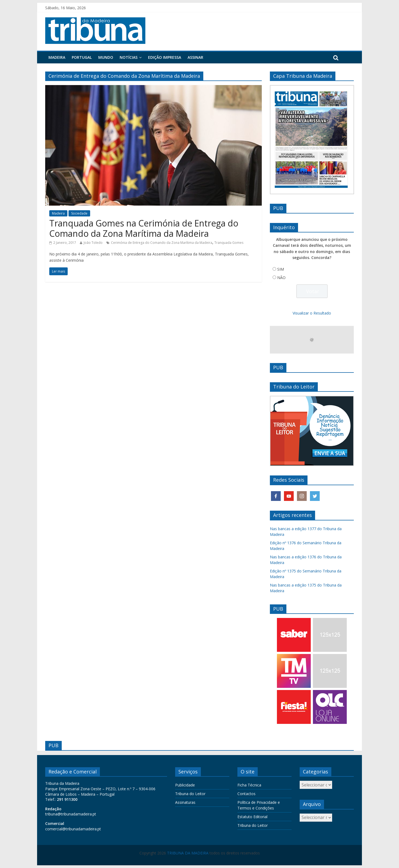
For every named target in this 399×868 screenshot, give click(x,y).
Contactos (246, 794)
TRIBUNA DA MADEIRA (188, 853)
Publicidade (185, 785)
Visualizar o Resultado (312, 313)
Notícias (129, 57)
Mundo (106, 57)
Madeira (57, 57)
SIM (281, 269)
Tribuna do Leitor (190, 794)
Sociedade (79, 213)
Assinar (195, 57)
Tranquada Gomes (229, 243)
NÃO (281, 278)
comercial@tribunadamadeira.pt (73, 829)
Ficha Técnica (249, 785)
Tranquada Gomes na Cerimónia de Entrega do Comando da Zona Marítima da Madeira (144, 228)
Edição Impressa (165, 57)
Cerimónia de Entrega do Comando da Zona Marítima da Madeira (162, 243)
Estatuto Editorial (252, 817)
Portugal (82, 57)
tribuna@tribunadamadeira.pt (71, 814)
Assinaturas (185, 802)
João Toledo (93, 243)
